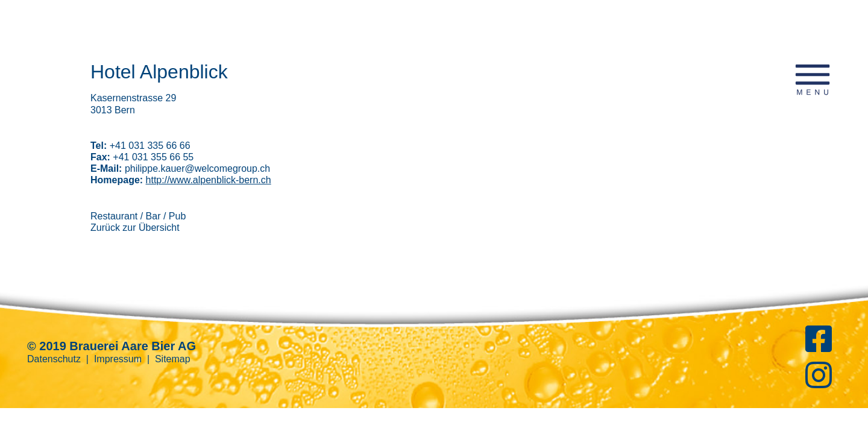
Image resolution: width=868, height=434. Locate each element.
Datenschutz (54, 359)
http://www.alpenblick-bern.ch (209, 180)
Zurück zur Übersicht (135, 228)
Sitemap (173, 359)
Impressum (118, 359)
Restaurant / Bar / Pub (138, 216)
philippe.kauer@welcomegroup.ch (197, 168)
